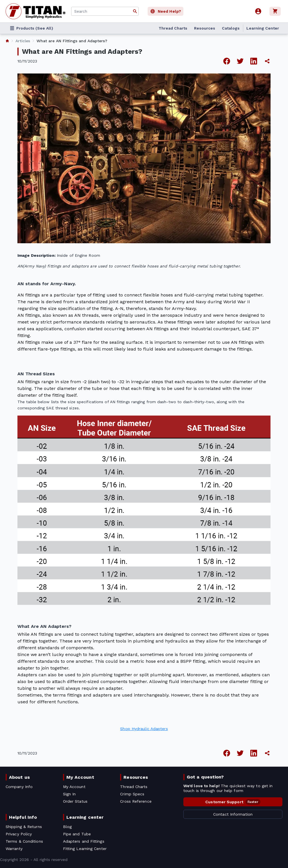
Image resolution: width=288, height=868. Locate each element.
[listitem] (7, 41)
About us (19, 777)
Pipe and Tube (77, 834)
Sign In (69, 794)
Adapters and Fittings (84, 841)
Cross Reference (136, 801)
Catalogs (231, 28)
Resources (205, 28)
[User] (258, 11)
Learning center (85, 817)
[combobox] (105, 11)
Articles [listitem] (23, 41)
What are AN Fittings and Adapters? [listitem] (72, 41)
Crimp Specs (132, 794)
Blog (67, 827)
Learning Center (263, 28)
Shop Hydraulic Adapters (144, 729)
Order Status (75, 801)
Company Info (19, 787)
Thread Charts (173, 28)
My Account (80, 777)
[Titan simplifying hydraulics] (36, 11)
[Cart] (276, 11)
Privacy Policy (19, 834)
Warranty (14, 849)
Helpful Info (23, 817)
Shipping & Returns (24, 827)
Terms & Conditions (24, 841)
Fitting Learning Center (85, 849)
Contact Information (233, 814)
